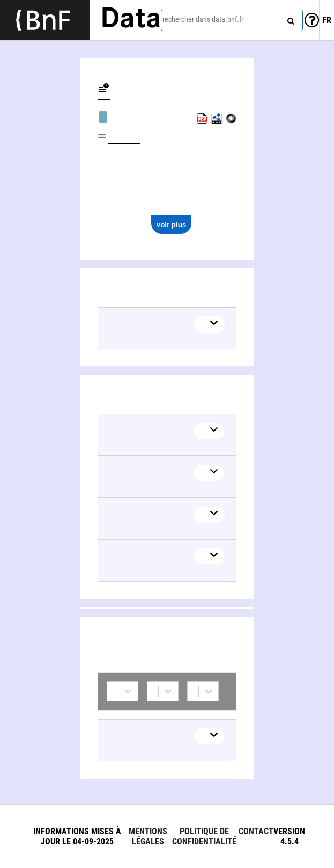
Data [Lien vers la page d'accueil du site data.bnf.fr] (131, 20)
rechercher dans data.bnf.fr (203, 19)
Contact (256, 831)
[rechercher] (290, 19)
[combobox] (232, 20)
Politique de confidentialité (204, 836)
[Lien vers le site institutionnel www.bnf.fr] (45, 20)
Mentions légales (148, 836)
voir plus (172, 225)
